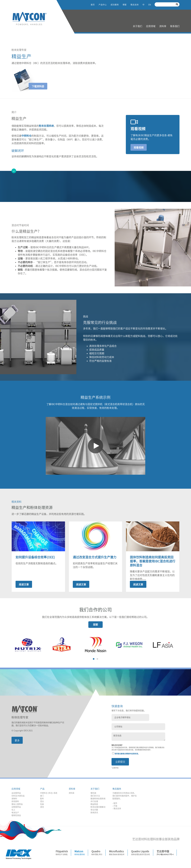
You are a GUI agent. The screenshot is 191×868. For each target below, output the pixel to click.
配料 (42, 799)
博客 (125, 5)
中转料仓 (26, 136)
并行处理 (94, 802)
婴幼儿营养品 (17, 805)
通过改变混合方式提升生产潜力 (95, 557)
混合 (42, 802)
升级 (115, 807)
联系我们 (175, 26)
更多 (17, 740)
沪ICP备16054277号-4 (165, 855)
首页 (93, 5)
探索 (96, 625)
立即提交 (120, 763)
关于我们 (137, 26)
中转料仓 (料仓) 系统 (49, 794)
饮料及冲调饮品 (18, 797)
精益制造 (94, 805)
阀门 (42, 797)
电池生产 (15, 813)
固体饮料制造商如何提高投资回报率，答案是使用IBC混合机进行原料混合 (153, 561)
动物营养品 (16, 808)
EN (150, 5)
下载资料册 (38, 86)
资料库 (163, 26)
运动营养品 (16, 794)
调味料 (14, 799)
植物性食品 (16, 816)
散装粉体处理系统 (98, 799)
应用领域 (151, 26)
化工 (13, 811)
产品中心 (103, 5)
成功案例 (115, 5)
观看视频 (139, 148)
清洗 (42, 808)
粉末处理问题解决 (98, 808)
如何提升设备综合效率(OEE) (35, 557)
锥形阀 (93, 794)
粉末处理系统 (46, 126)
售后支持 (135, 5)
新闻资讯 (94, 813)
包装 (42, 805)
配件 (115, 804)
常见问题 (94, 811)
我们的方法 (95, 797)
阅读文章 (24, 585)
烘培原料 (15, 802)
